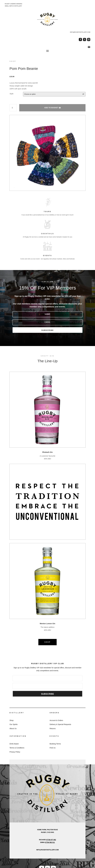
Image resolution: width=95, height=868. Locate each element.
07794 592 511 (50, 842)
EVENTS (47, 256)
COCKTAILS (47, 234)
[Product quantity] (13, 108)
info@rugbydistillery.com (80, 32)
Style (12, 94)
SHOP (47, 642)
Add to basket (51, 108)
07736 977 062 (51, 840)
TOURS (47, 212)
